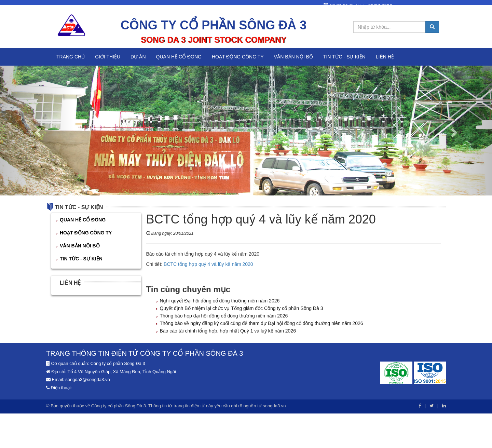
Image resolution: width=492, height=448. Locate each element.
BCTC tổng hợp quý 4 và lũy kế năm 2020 (208, 264)
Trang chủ (71, 57)
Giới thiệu (108, 57)
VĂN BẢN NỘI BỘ (293, 57)
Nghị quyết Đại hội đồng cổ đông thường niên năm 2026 (220, 301)
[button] (37, 131)
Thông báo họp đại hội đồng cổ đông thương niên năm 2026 (224, 316)
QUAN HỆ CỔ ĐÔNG (179, 57)
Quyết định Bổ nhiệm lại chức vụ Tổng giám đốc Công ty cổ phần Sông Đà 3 (242, 308)
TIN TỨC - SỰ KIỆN (344, 57)
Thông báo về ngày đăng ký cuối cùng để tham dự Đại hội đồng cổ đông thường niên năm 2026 (262, 323)
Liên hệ (385, 57)
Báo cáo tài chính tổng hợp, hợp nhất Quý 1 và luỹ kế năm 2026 (228, 331)
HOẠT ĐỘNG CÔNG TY (238, 57)
